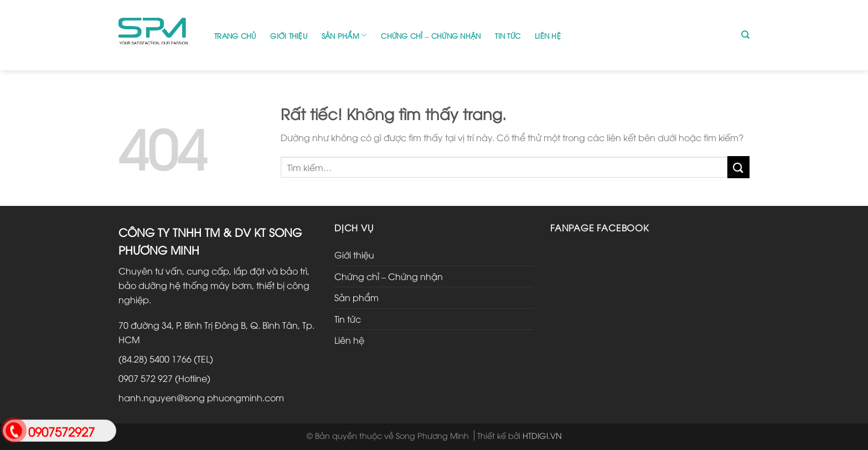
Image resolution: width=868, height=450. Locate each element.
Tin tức (508, 35)
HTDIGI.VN (542, 435)
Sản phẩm (344, 35)
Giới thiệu (289, 35)
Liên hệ (548, 35)
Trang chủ (235, 35)
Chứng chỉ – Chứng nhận (431, 35)
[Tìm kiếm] (745, 35)
